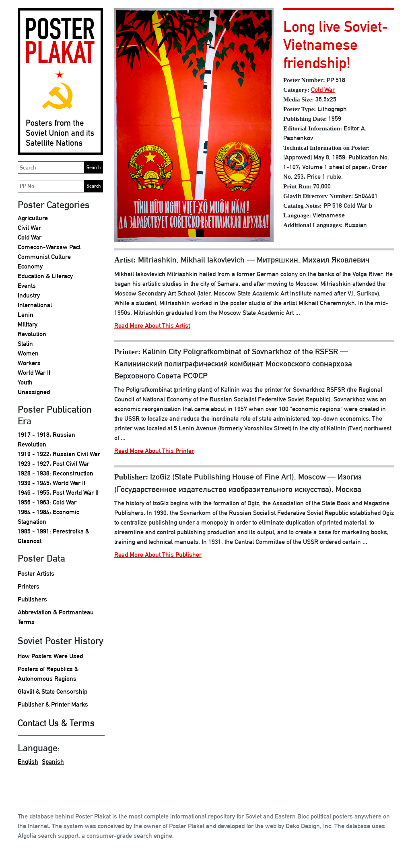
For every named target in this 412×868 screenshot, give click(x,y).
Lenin (26, 315)
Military (28, 324)
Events (27, 286)
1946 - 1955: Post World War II (58, 493)
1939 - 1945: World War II (51, 483)
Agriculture (33, 218)
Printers (29, 586)
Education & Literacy (45, 276)
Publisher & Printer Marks (53, 704)
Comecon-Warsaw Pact (49, 247)
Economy (30, 266)
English (28, 762)
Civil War (29, 228)
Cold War (30, 237)
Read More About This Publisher (158, 555)
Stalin (25, 344)
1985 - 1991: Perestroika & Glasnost (54, 536)
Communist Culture (44, 257)
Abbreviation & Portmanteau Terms (56, 617)
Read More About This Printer (154, 451)
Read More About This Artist (152, 325)
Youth (25, 382)
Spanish (53, 762)
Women (28, 353)
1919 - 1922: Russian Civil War (59, 454)
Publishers (32, 599)
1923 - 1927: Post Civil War (54, 464)
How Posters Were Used (50, 656)
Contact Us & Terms (56, 723)
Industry (29, 295)
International (35, 305)
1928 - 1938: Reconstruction (56, 473)
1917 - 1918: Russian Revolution (46, 439)
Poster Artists (36, 573)
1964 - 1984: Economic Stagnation (48, 517)
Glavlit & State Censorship (53, 691)
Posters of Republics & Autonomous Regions (48, 674)
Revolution (32, 334)
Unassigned (34, 392)
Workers (29, 363)
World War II (34, 373)
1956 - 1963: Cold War (47, 502)
